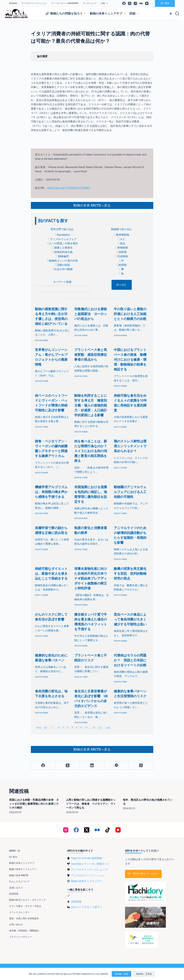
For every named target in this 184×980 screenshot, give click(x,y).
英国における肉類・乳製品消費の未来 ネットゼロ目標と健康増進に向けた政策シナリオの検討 (34, 804)
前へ (46, 728)
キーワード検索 (62, 282)
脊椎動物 (122, 248)
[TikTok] (108, 830)
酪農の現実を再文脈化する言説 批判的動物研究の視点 (130, 574)
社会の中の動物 (62, 269)
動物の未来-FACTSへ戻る (92, 205)
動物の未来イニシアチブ (108, 14)
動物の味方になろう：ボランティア (27, 900)
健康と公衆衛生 (62, 248)
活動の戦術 (62, 265)
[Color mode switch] (171, 14)
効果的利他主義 (62, 252)
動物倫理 (62, 256)
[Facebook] (124, 3)
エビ (122, 239)
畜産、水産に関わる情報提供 (24, 918)
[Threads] (141, 765)
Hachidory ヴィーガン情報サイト (90, 864)
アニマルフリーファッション (34, 3)
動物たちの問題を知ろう (66, 14)
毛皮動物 (122, 256)
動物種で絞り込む (122, 229)
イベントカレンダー (19, 912)
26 (94, 728)
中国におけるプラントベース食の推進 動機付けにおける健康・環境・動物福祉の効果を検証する (130, 360)
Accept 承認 (121, 974)
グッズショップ (90, 3)
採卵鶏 (122, 252)
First (39, 728)
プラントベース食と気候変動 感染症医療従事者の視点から (91, 355)
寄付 (165, 3)
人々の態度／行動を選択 (62, 243)
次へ (101, 728)
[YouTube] (147, 3)
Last (108, 728)
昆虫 (122, 243)
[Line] (117, 765)
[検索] (177, 14)
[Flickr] (141, 3)
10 (86, 728)
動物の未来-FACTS (19, 875)
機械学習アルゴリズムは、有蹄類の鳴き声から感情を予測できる (51, 492)
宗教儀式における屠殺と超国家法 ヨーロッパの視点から (91, 314)
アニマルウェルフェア (62, 239)
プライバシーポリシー (21, 937)
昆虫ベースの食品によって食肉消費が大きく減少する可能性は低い (130, 619)
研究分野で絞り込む (62, 229)
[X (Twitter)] (130, 3)
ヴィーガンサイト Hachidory (65, 3)
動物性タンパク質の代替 (62, 261)
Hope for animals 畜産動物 (87, 858)
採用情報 (14, 894)
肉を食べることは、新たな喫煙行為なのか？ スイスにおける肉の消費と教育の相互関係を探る (92, 451)
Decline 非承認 (144, 974)
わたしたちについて (19, 881)
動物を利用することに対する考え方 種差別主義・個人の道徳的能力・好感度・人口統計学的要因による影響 (91, 405)
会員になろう (16, 888)
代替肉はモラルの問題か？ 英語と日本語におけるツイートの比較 (130, 660)
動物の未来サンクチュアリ (23, 869)
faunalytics (62, 235)
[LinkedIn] (92, 765)
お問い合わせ (16, 924)
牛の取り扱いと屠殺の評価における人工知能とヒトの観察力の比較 (130, 314)
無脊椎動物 (122, 235)
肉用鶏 (122, 265)
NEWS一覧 (15, 851)
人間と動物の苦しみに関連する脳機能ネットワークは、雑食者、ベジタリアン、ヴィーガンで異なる (91, 804)
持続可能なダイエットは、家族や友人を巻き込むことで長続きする (51, 574)
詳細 (105, 3)
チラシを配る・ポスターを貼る (25, 906)
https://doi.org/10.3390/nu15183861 (69, 188)
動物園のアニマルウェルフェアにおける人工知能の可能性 (130, 492)
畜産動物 (13, 3)
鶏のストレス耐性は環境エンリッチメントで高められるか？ (130, 446)
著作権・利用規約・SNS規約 (24, 931)
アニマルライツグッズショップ (89, 870)
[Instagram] (135, 3)
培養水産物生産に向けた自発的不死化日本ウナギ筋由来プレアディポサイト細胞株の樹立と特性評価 (91, 578)
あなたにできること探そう (87, 907)
